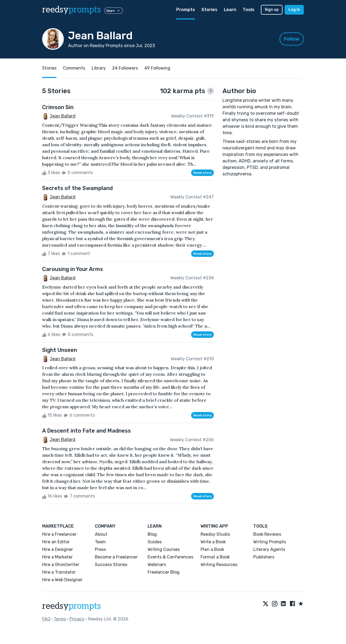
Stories (209, 10)
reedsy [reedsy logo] (71, 10)
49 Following (157, 68)
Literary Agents (269, 549)
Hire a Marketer (57, 557)
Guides (155, 542)
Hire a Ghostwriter (61, 565)
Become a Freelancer (116, 557)
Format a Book (215, 557)
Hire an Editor (56, 542)
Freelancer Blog (164, 572)
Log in (294, 10)
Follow (292, 39)
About (101, 534)
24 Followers (125, 68)
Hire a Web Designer (62, 580)
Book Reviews (267, 534)
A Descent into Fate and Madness (86, 431)
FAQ (46, 619)
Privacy (77, 619)
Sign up (272, 10)
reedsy (71, 606)
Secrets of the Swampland (77, 188)
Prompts (186, 10)
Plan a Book (212, 549)
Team (100, 542)
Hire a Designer (58, 549)
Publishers (264, 557)
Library (99, 68)
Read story (202, 173)
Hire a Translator (59, 572)
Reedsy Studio (215, 534)
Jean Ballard (63, 116)
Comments (74, 68)
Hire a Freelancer (59, 534)
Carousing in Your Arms (73, 269)
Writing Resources (219, 565)
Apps (114, 11)
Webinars (157, 565)
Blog (152, 534)
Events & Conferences (170, 557)
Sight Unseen (60, 350)
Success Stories (111, 565)
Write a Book (213, 542)
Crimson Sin (58, 107)
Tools (249, 10)
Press (100, 549)
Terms (60, 619)
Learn (230, 10)
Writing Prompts (270, 542)
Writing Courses (164, 549)
